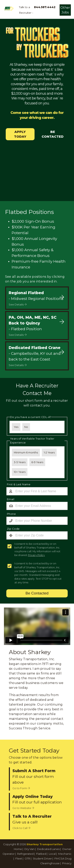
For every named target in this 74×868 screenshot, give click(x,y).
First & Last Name (19, 484)
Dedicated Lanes (48, 849)
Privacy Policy (36, 555)
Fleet (19, 858)
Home (18, 849)
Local (52, 854)
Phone (11, 514)
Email (11, 499)
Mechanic (65, 854)
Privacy (67, 863)
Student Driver (42, 858)
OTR (27, 858)
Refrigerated (25, 854)
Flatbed (41, 854)
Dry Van (30, 849)
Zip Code (13, 529)
